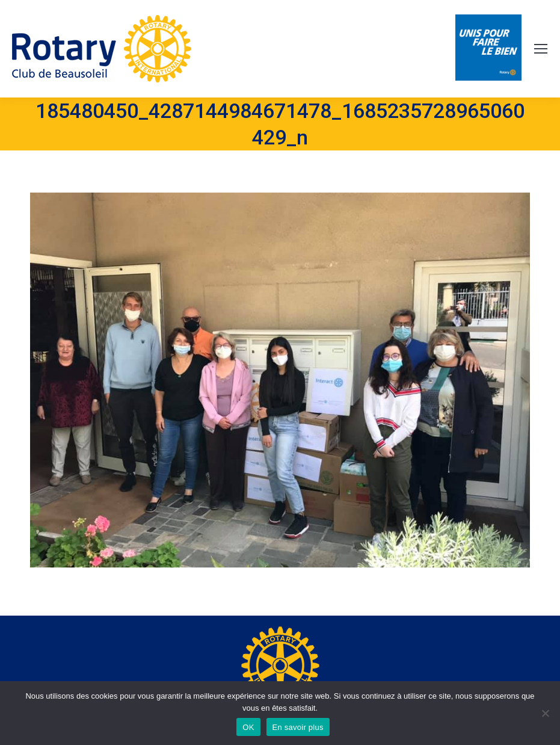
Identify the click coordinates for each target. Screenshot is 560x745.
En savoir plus (298, 727)
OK (248, 727)
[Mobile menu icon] (541, 49)
